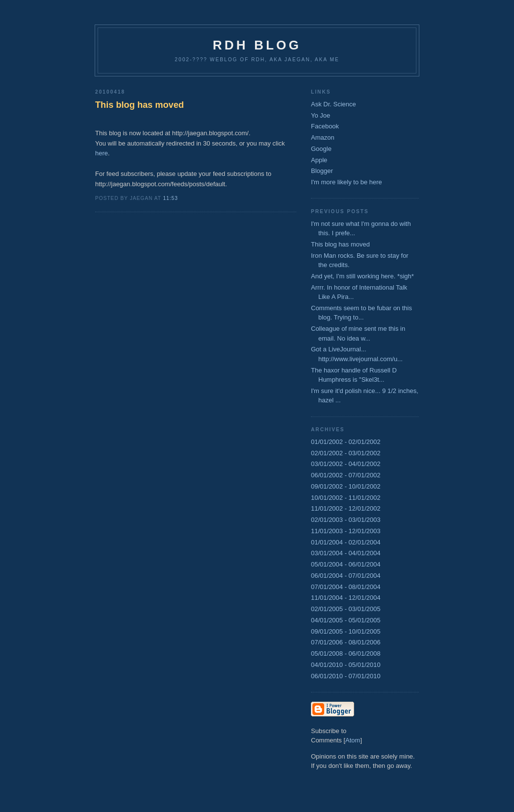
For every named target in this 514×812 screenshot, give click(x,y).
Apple (319, 160)
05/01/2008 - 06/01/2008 (346, 653)
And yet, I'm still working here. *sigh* (362, 276)
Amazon (323, 137)
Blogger (322, 171)
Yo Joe (321, 115)
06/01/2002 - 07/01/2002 (346, 475)
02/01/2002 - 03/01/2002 (346, 453)
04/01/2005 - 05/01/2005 (346, 620)
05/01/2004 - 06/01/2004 (346, 564)
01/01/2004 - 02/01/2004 (346, 542)
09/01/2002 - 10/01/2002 (346, 486)
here (102, 153)
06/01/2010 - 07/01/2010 (346, 676)
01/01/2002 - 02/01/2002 (346, 442)
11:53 (170, 198)
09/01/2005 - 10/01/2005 (346, 631)
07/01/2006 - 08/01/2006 (346, 642)
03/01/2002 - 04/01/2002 (346, 464)
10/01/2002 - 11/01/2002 (346, 498)
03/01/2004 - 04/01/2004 (346, 553)
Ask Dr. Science (334, 104)
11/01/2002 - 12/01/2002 (346, 508)
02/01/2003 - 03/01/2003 (346, 520)
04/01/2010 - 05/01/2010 (346, 665)
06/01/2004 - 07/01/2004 (346, 576)
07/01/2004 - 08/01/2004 (346, 587)
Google (321, 149)
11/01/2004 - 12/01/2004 (346, 598)
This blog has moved (140, 105)
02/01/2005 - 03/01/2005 (346, 609)
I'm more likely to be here (347, 182)
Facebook (325, 126)
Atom (353, 740)
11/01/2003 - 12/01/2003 (346, 531)
